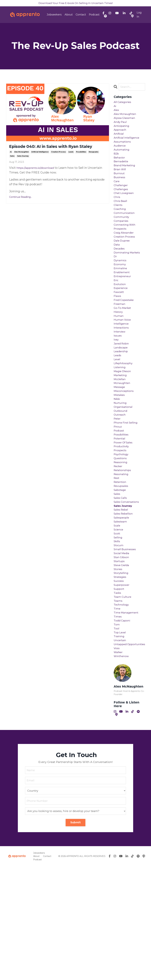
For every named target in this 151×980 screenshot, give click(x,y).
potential (120, 504)
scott (118, 617)
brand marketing (126, 179)
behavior (120, 170)
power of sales (125, 509)
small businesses (126, 636)
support (120, 683)
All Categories (124, 104)
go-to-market (124, 349)
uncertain (121, 745)
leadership (122, 401)
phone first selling (128, 485)
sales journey (23, 165)
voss (117, 759)
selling (119, 622)
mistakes (120, 452)
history (119, 353)
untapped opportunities (124, 752)
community (122, 240)
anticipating (123, 132)
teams (119, 697)
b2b (117, 165)
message (120, 443)
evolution (121, 320)
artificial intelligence (40, 161)
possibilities (81, 161)
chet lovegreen (125, 212)
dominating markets (129, 283)
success (120, 674)
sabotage (121, 565)
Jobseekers (54, 15)
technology (122, 702)
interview (121, 377)
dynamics (121, 292)
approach (121, 137)
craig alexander (125, 259)
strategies (121, 669)
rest (117, 551)
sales (12, 165)
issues (118, 382)
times (118, 716)
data (117, 273)
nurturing (121, 462)
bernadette (122, 174)
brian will (121, 184)
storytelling (122, 664)
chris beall (121, 221)
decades (120, 278)
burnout (120, 188)
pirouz (118, 490)
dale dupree (123, 269)
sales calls (121, 575)
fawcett (120, 330)
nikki (118, 457)
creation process (58, 161)
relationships (124, 542)
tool (117, 730)
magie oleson (124, 424)
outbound (121, 471)
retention (121, 556)
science (119, 613)
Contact (81, 15)
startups (120, 650)
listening (121, 419)
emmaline (121, 302)
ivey (117, 386)
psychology (122, 523)
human (119, 358)
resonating (122, 547)
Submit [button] (76, 936)
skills (117, 627)
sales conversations (128, 580)
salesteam (121, 603)
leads (71, 161)
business (120, 193)
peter (118, 481)
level (118, 410)
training (120, 740)
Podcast (94, 15)
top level (121, 735)
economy (121, 297)
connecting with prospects (126, 252)
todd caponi (123, 721)
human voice (123, 363)
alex (117, 113)
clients (119, 226)
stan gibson (123, 646)
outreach (121, 476)
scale (118, 608)
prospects (121, 518)
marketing (121, 429)
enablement (123, 306)
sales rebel (122, 589)
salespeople (122, 598)
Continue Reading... (21, 206)
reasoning (121, 532)
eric (117, 316)
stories (119, 660)
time (118, 707)
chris (117, 217)
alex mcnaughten (22, 161)
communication (126, 236)
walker (119, 763)
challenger (122, 203)
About (68, 15)
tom (117, 726)
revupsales (94, 161)
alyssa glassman (126, 123)
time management (128, 712)
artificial (120, 141)
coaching (121, 231)
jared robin (122, 391)
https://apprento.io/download (38, 176)
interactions (122, 372)
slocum (119, 631)
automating (123, 160)
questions (121, 528)
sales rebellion (125, 594)
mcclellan (120, 434)
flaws (118, 335)
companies (122, 245)
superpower (123, 679)
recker (119, 537)
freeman (120, 344)
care (117, 198)
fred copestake (125, 339)
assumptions (123, 151)
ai (11, 161)
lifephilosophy (124, 415)
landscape (122, 396)
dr (116, 287)
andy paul (121, 127)
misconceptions (125, 448)
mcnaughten (123, 438)
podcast (120, 495)
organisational (124, 467)
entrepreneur (124, 311)
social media (123, 641)
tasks (118, 688)
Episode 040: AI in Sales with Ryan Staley (57, 151)
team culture (124, 693)
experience (122, 325)
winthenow (122, 768)
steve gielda (123, 655)
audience (121, 156)
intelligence (122, 368)
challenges (122, 207)
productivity (123, 514)
